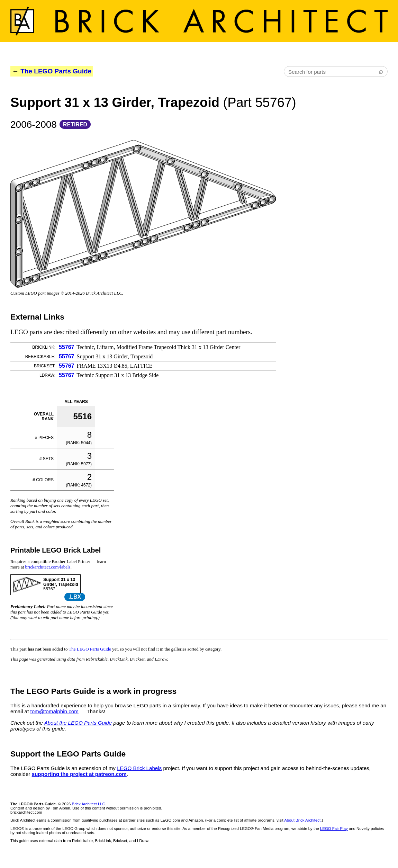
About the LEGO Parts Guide (78, 723)
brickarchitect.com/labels (48, 567)
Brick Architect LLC (89, 804)
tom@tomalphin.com (54, 711)
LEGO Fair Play (334, 829)
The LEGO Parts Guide (56, 71)
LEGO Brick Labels (139, 768)
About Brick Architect (302, 820)
